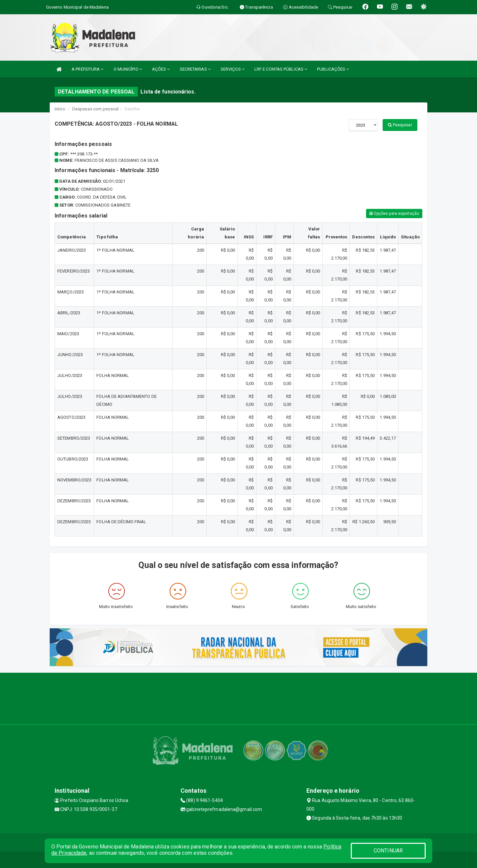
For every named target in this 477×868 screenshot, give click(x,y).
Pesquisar (400, 125)
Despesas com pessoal (95, 109)
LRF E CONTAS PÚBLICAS (281, 69)
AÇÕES (161, 69)
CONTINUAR (388, 851)
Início (60, 109)
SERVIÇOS (233, 69)
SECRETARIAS (195, 69)
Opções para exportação (394, 214)
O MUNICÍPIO (128, 69)
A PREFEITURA (87, 69)
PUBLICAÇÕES (333, 69)
